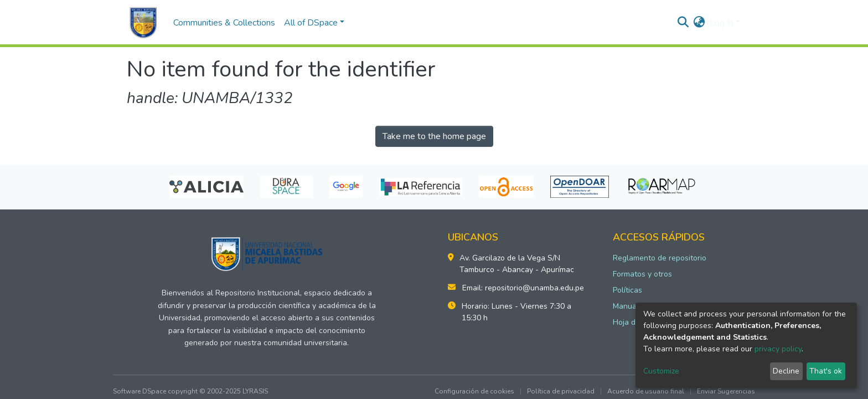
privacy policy (778, 349)
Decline (786, 371)
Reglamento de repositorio (660, 258)
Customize (661, 371)
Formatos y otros (642, 274)
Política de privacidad (561, 391)
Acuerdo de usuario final (646, 391)
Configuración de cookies (474, 391)
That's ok (826, 371)
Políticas (627, 290)
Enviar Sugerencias (726, 391)
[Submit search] (683, 23)
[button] (699, 23)
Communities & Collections (224, 23)
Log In (722, 23)
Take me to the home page (434, 136)
